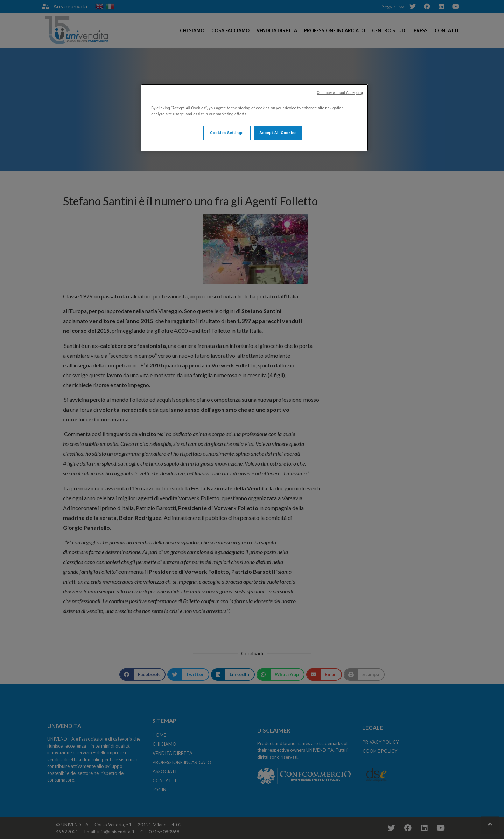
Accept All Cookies (278, 133)
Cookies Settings (227, 133)
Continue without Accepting (340, 93)
